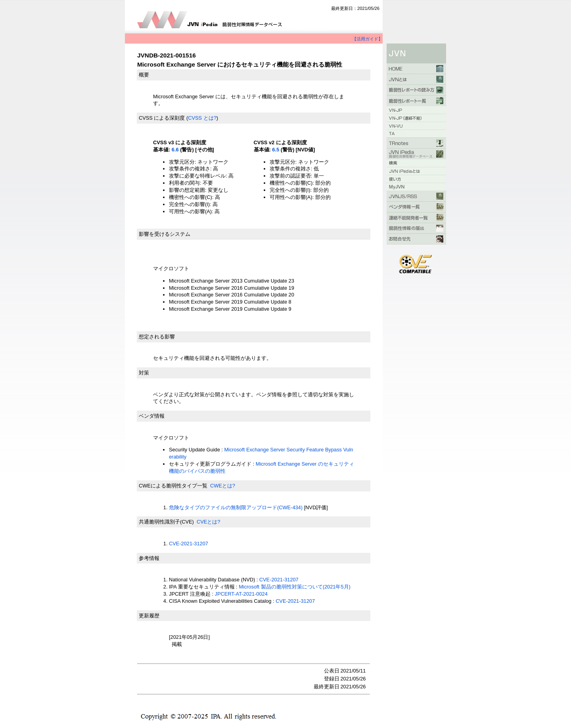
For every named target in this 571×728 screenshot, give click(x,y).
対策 (144, 373)
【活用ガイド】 (367, 39)
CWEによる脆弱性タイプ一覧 (173, 486)
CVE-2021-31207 (189, 544)
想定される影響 (157, 337)
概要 (144, 75)
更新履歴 (149, 616)
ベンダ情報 (152, 416)
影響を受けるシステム (165, 234)
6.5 (276, 150)
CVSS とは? (202, 118)
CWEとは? (223, 486)
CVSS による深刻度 (162, 118)
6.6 (175, 150)
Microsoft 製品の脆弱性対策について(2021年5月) (295, 587)
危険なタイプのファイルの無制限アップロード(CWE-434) (236, 507)
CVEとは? (208, 522)
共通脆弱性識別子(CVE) (166, 522)
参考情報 (149, 558)
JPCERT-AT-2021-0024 (241, 594)
